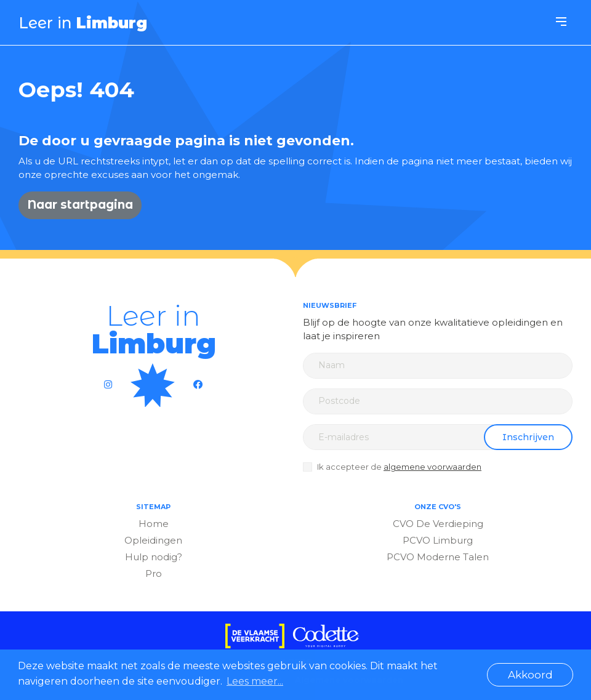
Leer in (83, 23)
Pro (154, 573)
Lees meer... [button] (255, 681)
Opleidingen (153, 540)
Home (154, 524)
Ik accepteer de (399, 467)
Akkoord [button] (530, 675)
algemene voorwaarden (432, 467)
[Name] (438, 366)
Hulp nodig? (154, 557)
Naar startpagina (80, 205)
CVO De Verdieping (438, 524)
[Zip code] (438, 401)
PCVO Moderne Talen (438, 557)
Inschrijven (528, 437)
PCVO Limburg (438, 540)
